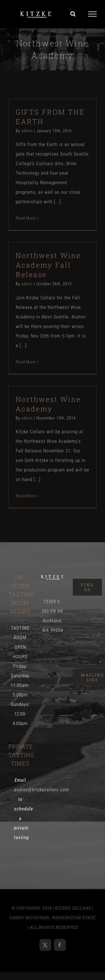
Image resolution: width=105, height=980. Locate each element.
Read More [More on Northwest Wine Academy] (26, 496)
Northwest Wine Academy (48, 404)
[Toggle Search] (73, 14)
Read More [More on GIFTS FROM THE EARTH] (26, 218)
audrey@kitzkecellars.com (41, 790)
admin (27, 131)
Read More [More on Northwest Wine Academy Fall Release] (26, 362)
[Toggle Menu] (93, 14)
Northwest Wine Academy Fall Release (48, 265)
